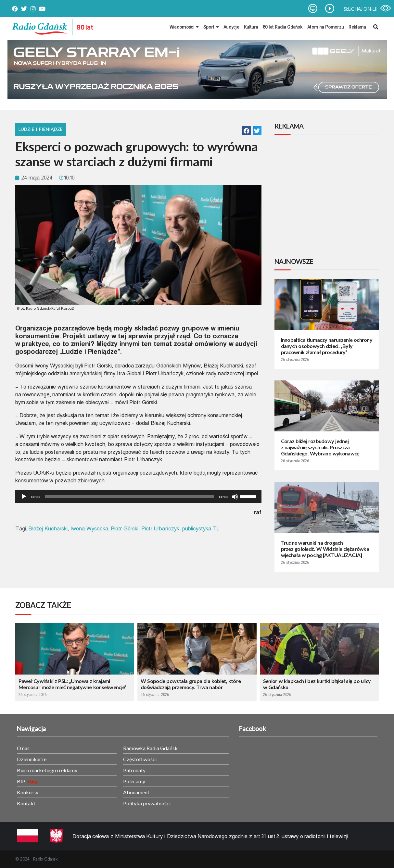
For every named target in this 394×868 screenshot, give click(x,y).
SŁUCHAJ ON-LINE (363, 9)
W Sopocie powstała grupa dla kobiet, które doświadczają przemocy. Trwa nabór (191, 684)
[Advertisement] (328, 197)
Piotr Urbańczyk (160, 529)
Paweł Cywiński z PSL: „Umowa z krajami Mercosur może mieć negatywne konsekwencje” (72, 684)
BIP (21, 781)
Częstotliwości (140, 759)
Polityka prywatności (147, 803)
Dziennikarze (32, 759)
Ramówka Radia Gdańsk (150, 748)
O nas (23, 748)
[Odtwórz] (24, 497)
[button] (247, 131)
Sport (211, 27)
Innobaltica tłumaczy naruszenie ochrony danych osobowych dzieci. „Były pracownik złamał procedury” (327, 346)
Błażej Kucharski (48, 529)
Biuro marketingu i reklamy (47, 770)
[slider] (129, 497)
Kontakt (26, 803)
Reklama (357, 27)
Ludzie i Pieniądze (41, 129)
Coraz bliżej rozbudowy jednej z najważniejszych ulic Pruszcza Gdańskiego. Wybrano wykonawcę (320, 447)
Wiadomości (184, 27)
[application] (138, 497)
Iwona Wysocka (89, 529)
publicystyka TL (201, 529)
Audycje (231, 27)
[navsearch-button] (376, 27)
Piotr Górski (125, 529)
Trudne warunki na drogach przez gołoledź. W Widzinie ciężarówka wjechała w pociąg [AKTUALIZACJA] (325, 549)
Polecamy (134, 781)
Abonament (136, 792)
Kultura (251, 27)
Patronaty (134, 770)
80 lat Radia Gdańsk (283, 27)
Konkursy (28, 792)
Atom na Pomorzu (325, 27)
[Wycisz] (235, 497)
